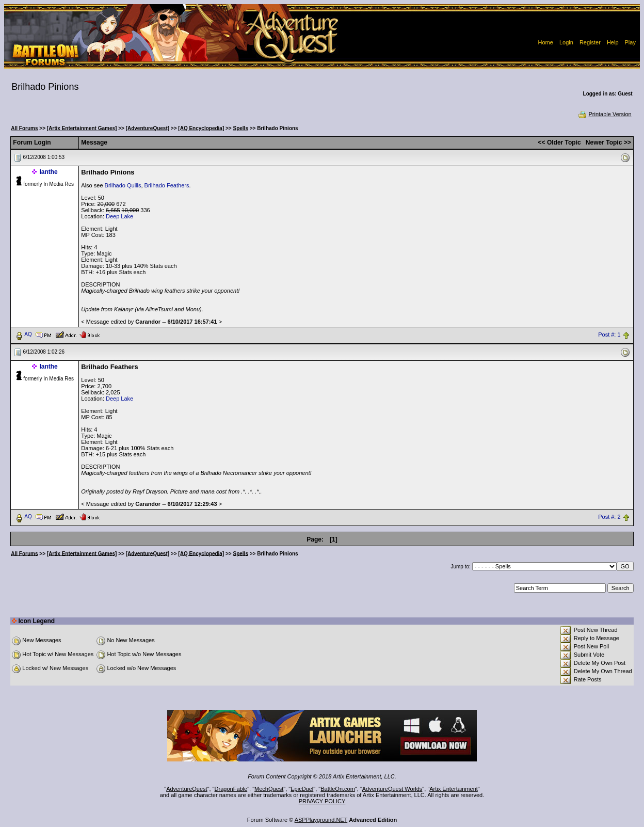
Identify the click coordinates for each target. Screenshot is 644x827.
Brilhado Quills (123, 185)
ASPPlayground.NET (321, 820)
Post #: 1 (609, 335)
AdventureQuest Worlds (392, 789)
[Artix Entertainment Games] (82, 128)
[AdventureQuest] (148, 128)
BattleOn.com (338, 789)
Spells (241, 128)
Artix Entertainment (454, 789)
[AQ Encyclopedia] (201, 128)
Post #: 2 (609, 517)
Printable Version (605, 114)
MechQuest (269, 789)
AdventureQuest (187, 789)
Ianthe (48, 172)
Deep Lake (119, 216)
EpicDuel (302, 789)
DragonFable (231, 789)
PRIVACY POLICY (322, 801)
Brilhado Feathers (167, 185)
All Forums (24, 128)
